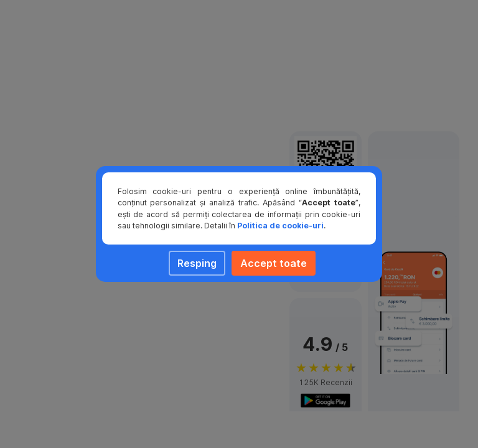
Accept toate (274, 263)
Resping (197, 263)
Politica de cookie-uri (280, 226)
